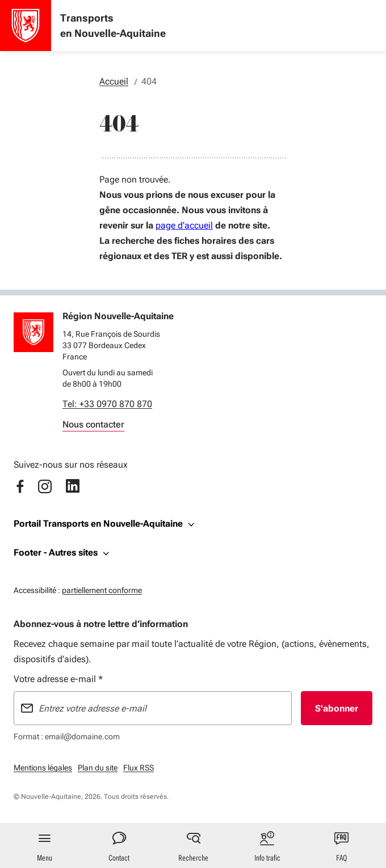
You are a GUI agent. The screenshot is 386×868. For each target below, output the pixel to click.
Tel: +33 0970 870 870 (107, 404)
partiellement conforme (102, 589)
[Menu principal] (44, 845)
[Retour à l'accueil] (33, 332)
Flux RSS (139, 768)
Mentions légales (43, 768)
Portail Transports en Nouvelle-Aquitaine (98, 524)
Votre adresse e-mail (58, 679)
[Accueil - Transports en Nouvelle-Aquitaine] (26, 26)
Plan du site (98, 768)
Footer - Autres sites (56, 552)
